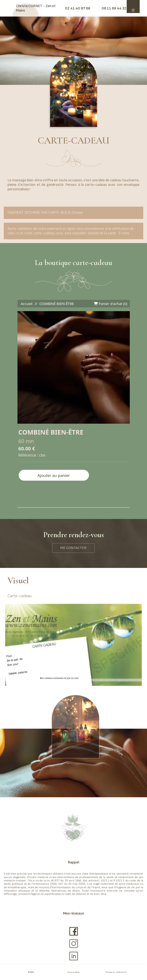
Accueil (27, 304)
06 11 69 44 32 (114, 8)
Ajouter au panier (54, 475)
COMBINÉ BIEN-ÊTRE (57, 304)
